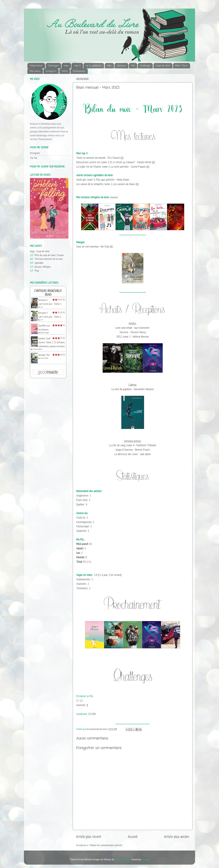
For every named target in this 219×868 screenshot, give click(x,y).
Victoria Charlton (37, 349)
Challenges (145, 66)
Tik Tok (34, 158)
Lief (41, 307)
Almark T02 (44, 355)
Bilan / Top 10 (181, 66)
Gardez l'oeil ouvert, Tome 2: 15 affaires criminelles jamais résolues (52, 342)
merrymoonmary (123, 859)
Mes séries (35, 71)
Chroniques (53, 66)
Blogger (145, 859)
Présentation (36, 66)
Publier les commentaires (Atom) (106, 845)
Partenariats (79, 71)
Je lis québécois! (94, 66)
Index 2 (77, 66)
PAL (133, 66)
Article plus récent (89, 836)
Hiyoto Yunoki (44, 358)
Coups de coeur (163, 66)
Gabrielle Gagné (44, 333)
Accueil (133, 836)
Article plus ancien (177, 836)
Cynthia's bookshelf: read (48, 293)
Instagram (51, 71)
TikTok (65, 71)
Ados (109, 66)
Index (66, 66)
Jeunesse (121, 66)
